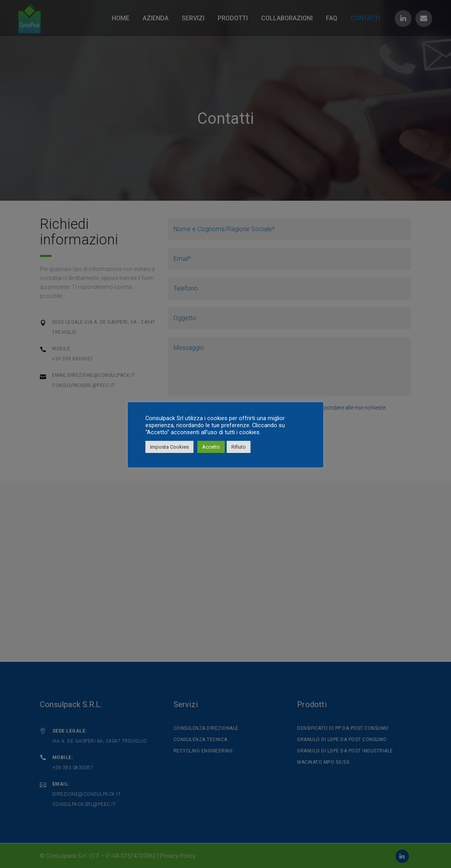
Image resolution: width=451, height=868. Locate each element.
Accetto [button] (211, 447)
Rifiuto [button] (239, 447)
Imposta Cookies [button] (169, 447)
